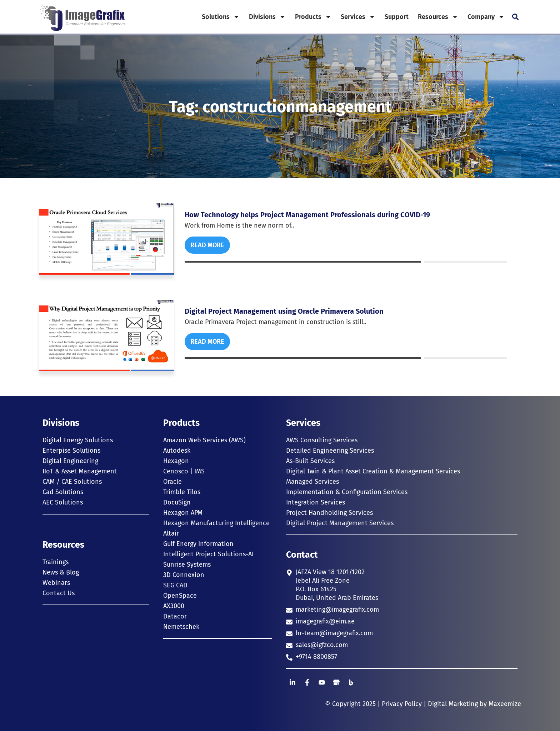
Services (358, 17)
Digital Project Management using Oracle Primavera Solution (284, 311)
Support (397, 17)
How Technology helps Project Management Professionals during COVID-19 (307, 215)
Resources (438, 17)
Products (313, 17)
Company (486, 17)
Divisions (267, 17)
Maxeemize (505, 704)
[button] (515, 17)
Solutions (221, 17)
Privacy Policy (402, 704)
